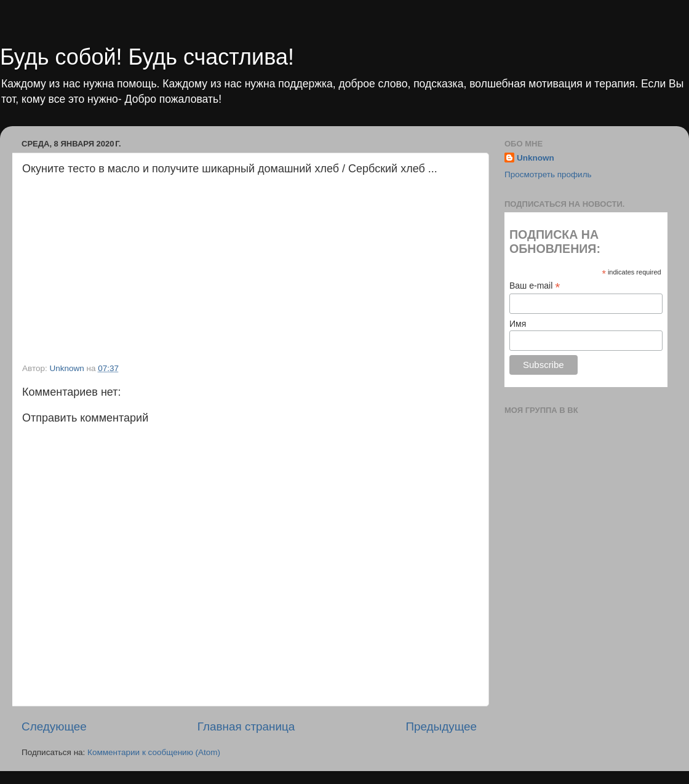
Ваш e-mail (535, 286)
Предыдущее (441, 726)
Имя (518, 324)
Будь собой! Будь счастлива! (147, 57)
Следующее (54, 726)
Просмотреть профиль (548, 174)
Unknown (536, 158)
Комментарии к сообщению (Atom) (154, 752)
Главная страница (246, 726)
